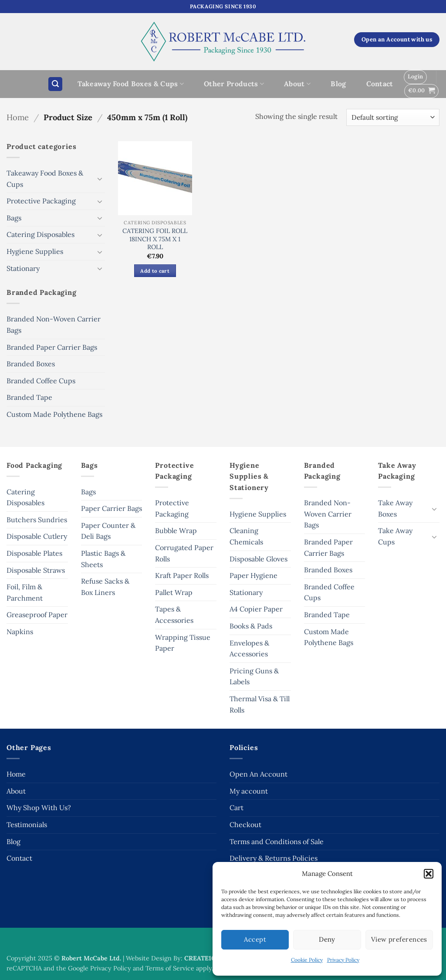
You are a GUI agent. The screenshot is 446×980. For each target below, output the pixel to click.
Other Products (234, 84)
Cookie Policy (307, 960)
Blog (338, 84)
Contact (380, 84)
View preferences (399, 939)
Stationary (23, 268)
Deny (327, 939)
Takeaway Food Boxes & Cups (131, 84)
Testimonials (27, 825)
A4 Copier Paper (256, 609)
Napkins (20, 632)
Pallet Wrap (174, 592)
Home (18, 117)
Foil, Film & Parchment (25, 592)
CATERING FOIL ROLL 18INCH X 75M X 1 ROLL (155, 239)
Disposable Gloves (258, 559)
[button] (429, 874)
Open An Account (258, 774)
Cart (237, 808)
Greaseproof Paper (37, 615)
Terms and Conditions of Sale (277, 841)
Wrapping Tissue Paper (183, 643)
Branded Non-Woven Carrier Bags (54, 324)
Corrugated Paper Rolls (184, 553)
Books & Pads (251, 626)
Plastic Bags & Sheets (103, 559)
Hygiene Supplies (35, 251)
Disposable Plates (34, 553)
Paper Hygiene (253, 575)
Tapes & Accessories (174, 615)
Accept (255, 939)
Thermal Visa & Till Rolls (260, 704)
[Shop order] (393, 117)
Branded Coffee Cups (41, 381)
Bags (14, 218)
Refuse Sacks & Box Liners (105, 587)
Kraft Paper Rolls (182, 575)
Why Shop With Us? (39, 808)
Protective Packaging (41, 201)
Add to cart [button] (155, 271)
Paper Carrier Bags (111, 508)
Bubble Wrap (176, 531)
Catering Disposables (41, 234)
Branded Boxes (31, 364)
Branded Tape (29, 397)
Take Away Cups (395, 536)
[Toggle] (100, 179)
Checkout (245, 825)
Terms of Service (170, 968)
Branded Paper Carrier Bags (52, 347)
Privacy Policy (343, 960)
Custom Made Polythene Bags (54, 414)
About (297, 84)
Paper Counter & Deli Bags (108, 531)
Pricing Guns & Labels (254, 676)
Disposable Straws (36, 570)
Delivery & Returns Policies (274, 858)
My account (249, 791)
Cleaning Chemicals (246, 536)
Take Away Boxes (395, 508)
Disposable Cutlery (37, 536)
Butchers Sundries (37, 520)
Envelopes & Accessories (249, 649)
